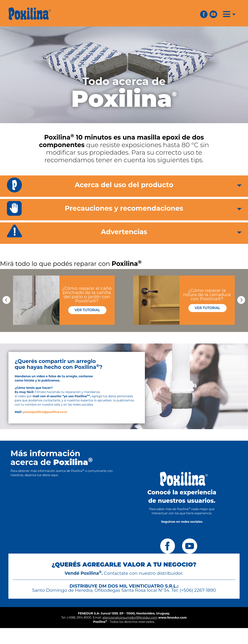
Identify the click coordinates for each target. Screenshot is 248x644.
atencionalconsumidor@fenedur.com (130, 618)
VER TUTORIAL (87, 310)
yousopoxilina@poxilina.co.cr (45, 412)
